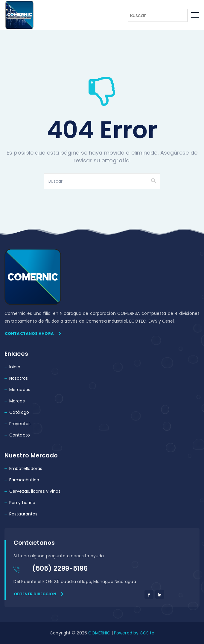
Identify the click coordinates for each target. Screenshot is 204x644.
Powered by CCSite (134, 633)
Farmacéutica (24, 480)
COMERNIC (99, 633)
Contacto (20, 435)
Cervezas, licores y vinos (35, 491)
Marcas (17, 401)
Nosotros (19, 378)
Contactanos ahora (33, 334)
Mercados (20, 390)
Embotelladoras (26, 468)
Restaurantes (23, 514)
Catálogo (19, 412)
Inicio (15, 367)
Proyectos (20, 424)
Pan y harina (22, 503)
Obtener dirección (39, 594)
